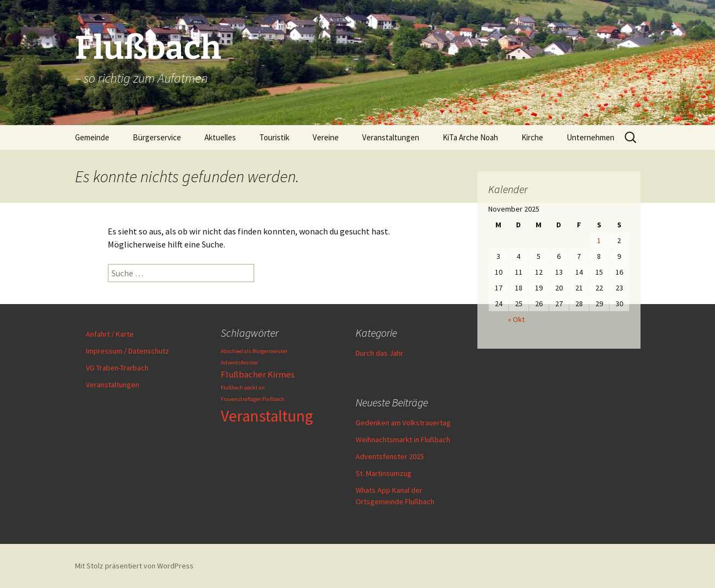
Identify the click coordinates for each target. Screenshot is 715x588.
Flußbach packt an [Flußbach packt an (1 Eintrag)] (243, 388)
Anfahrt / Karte (110, 334)
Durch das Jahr (380, 353)
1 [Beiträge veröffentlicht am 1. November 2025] (599, 240)
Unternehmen (590, 137)
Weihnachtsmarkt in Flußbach (403, 440)
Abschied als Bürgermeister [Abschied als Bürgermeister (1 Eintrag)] (254, 351)
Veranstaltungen (391, 137)
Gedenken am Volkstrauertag (403, 423)
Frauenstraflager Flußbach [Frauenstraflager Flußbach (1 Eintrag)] (253, 399)
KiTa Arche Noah (470, 137)
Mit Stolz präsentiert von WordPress (134, 566)
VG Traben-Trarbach (117, 368)
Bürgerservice (157, 137)
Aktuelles (220, 137)
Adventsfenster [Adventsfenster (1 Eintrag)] (240, 363)
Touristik (274, 137)
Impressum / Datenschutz (128, 351)
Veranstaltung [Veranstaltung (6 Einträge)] (267, 416)
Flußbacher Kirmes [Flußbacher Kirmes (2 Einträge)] (258, 374)
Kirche (532, 137)
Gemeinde (92, 137)
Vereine (326, 137)
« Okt (516, 319)
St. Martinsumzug (384, 473)
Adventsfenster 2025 (390, 456)
